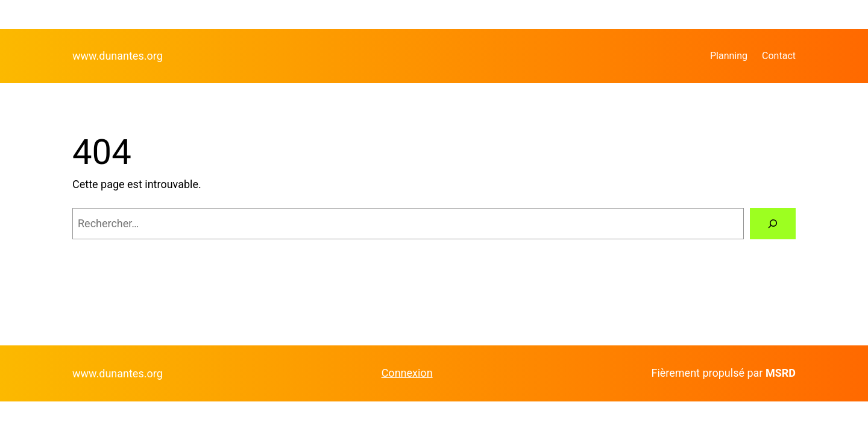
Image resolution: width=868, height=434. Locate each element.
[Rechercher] (773, 224)
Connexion (407, 373)
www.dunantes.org (118, 56)
